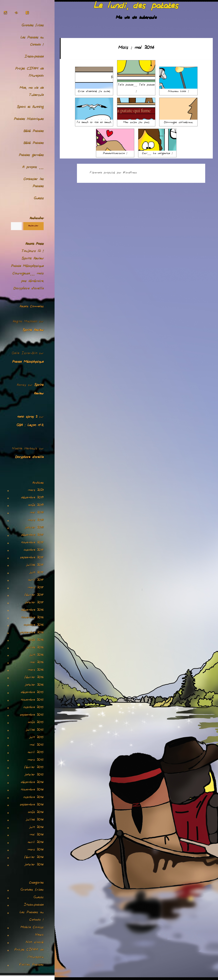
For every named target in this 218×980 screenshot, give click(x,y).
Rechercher (37, 219)
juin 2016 (36, 655)
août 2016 (36, 640)
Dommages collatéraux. (178, 111)
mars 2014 (36, 850)
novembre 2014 (32, 790)
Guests (39, 199)
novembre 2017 (32, 543)
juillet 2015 (35, 730)
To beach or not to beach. (94, 111)
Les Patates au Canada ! (32, 41)
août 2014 (36, 813)
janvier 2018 (34, 528)
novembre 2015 (32, 700)
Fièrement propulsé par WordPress (113, 173)
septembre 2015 (32, 715)
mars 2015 (36, 760)
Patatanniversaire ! (115, 142)
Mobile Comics (32, 928)
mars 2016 (36, 670)
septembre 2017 (32, 558)
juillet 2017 (35, 565)
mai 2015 (37, 745)
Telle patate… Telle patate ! (136, 77)
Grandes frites (33, 26)
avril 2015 (36, 753)
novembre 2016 (32, 618)
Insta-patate (34, 57)
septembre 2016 (32, 633)
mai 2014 (37, 835)
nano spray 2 (27, 417)
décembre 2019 (32, 498)
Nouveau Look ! (178, 80)
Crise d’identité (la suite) (94, 80)
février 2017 (34, 595)
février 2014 (34, 858)
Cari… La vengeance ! (157, 142)
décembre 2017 (32, 535)
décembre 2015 (32, 693)
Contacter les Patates (34, 183)
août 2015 (36, 723)
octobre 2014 (34, 798)
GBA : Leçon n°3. (30, 426)
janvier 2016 (34, 685)
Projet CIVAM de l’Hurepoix (29, 73)
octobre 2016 (34, 625)
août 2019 (36, 506)
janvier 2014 (34, 865)
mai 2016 (37, 663)
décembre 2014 (32, 783)
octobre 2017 (34, 550)
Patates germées (31, 156)
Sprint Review (33, 259)
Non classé (35, 943)
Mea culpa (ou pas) (136, 111)
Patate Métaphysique (27, 267)
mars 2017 (36, 588)
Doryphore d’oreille (29, 289)
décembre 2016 (32, 610)
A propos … (33, 168)
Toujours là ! (33, 252)
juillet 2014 (35, 820)
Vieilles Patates (31, 965)
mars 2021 (36, 491)
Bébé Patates (34, 132)
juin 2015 (36, 738)
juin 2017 (36, 573)
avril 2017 (36, 580)
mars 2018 (36, 521)
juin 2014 (36, 828)
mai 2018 (37, 513)
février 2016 (34, 678)
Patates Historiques (29, 119)
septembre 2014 (32, 805)
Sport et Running (30, 107)
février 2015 (34, 768)
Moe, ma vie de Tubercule (32, 92)
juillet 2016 (35, 648)
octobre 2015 (34, 708)
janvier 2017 (34, 603)
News (39, 935)
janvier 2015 (34, 775)
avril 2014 (36, 843)
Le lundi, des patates (136, 7)
